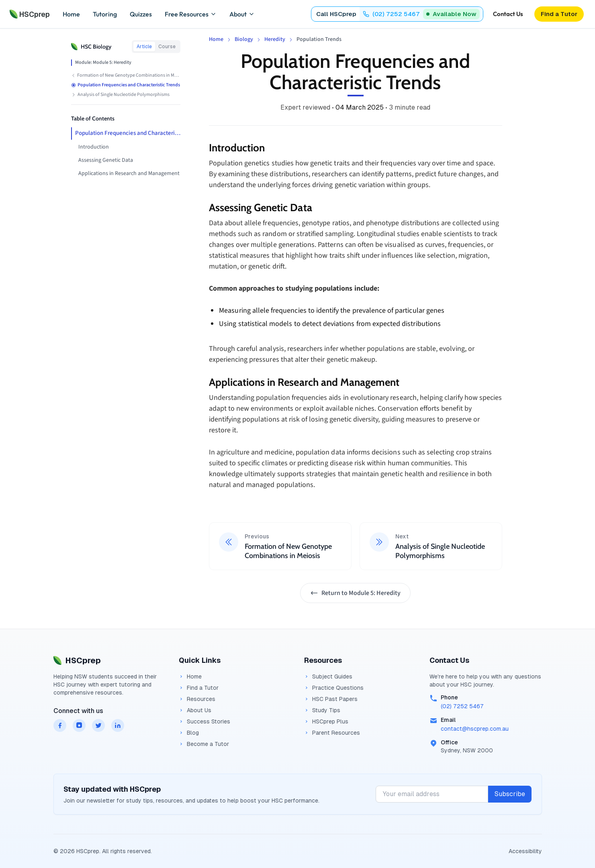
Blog (189, 733)
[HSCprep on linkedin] (118, 725)
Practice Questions (334, 688)
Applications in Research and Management (129, 173)
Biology (244, 39)
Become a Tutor (204, 744)
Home (71, 14)
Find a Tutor (199, 688)
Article (144, 47)
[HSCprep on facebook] (60, 725)
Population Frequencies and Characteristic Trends (128, 133)
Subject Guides (328, 676)
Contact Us (508, 14)
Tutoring (105, 14)
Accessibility (525, 851)
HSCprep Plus (326, 721)
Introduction (94, 147)
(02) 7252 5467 (462, 706)
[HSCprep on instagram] (79, 725)
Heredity (275, 39)
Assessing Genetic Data (106, 160)
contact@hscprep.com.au (475, 729)
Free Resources (191, 14)
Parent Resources (332, 733)
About (242, 14)
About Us (195, 710)
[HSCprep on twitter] (98, 725)
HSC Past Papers (331, 699)
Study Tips (322, 710)
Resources (197, 699)
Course (167, 47)
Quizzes (141, 14)
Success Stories (204, 721)
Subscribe (510, 794)
